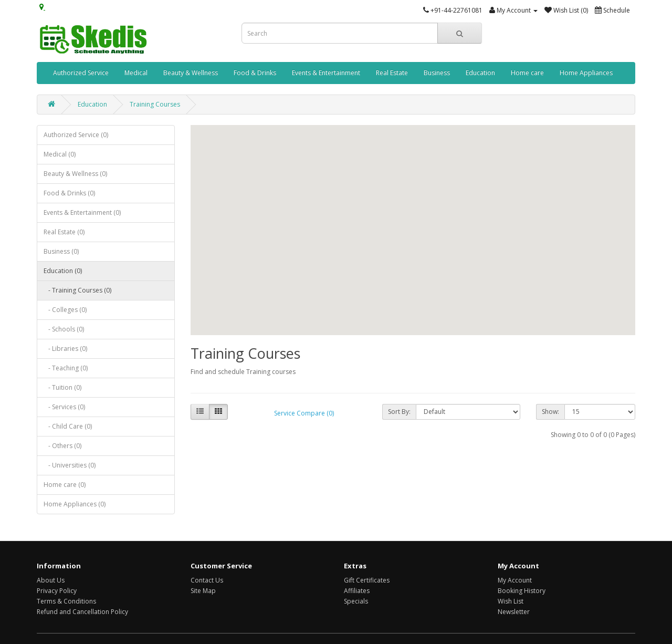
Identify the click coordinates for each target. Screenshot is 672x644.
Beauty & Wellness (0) (75, 174)
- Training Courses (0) (77, 290)
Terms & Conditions (66, 601)
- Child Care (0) (68, 426)
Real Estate (392, 73)
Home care (527, 73)
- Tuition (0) (62, 387)
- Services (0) (64, 407)
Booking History (522, 591)
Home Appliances (586, 73)
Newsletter (514, 612)
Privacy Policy (57, 591)
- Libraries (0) (65, 349)
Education (480, 73)
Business (437, 73)
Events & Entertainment (326, 73)
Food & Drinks (255, 73)
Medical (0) (60, 154)
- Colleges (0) (65, 310)
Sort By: (399, 412)
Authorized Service (81, 73)
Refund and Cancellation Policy (82, 612)
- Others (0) (62, 446)
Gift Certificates (367, 580)
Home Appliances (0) (75, 504)
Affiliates (357, 591)
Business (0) (61, 251)
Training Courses (155, 104)
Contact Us (207, 580)
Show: (550, 412)
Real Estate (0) (64, 232)
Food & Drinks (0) (69, 193)
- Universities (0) (70, 465)
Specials (356, 601)
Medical (136, 73)
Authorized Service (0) (76, 135)
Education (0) (63, 271)
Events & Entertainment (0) (82, 212)
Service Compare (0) (304, 413)
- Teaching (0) (66, 368)
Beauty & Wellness (191, 73)
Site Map (203, 591)
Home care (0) (65, 485)
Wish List (511, 601)
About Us (51, 580)
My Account (515, 580)
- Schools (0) (64, 329)
